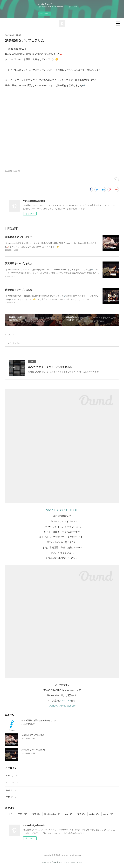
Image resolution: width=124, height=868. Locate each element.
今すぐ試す (45, 14)
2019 (81, 814)
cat (10, 814)
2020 (36, 814)
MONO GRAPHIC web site (62, 706)
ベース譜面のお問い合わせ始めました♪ (39, 720)
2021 (22, 814)
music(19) (16, 171)
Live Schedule (52, 814)
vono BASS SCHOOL (62, 510)
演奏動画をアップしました (19, 237)
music (108, 814)
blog (68, 814)
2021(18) (8, 171)
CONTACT (66, 701)
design (94, 814)
